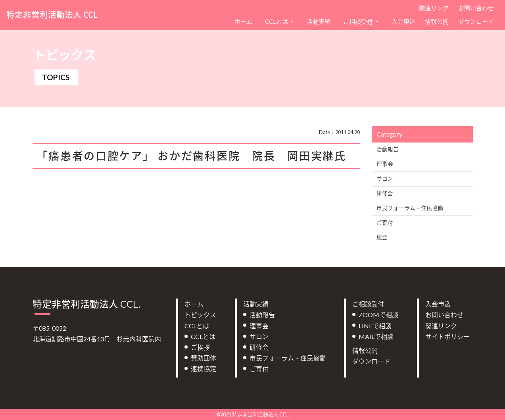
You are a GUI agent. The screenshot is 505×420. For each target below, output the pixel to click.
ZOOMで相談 (378, 315)
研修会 (385, 193)
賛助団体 (204, 358)
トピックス (200, 315)
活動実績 (319, 21)
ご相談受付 (368, 304)
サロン (385, 179)
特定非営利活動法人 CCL (52, 14)
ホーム (243, 21)
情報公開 (437, 21)
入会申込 (403, 21)
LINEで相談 (375, 326)
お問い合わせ (476, 8)
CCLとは (197, 326)
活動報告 (388, 149)
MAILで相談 (376, 336)
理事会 (385, 164)
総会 (382, 237)
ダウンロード (476, 21)
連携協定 (204, 369)
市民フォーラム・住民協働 (410, 208)
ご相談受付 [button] (359, 21)
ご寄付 (385, 223)
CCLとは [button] (277, 21)
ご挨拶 (200, 347)
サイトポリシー (447, 336)
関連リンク (434, 8)
